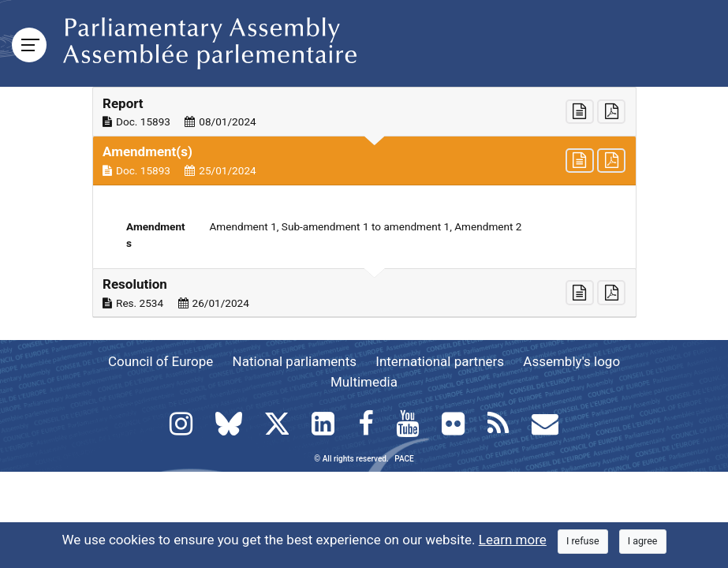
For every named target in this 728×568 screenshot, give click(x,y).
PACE (404, 459)
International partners (440, 361)
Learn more (513, 540)
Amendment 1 (243, 226)
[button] (364, 112)
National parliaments (295, 361)
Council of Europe (161, 361)
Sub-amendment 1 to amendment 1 (366, 226)
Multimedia (364, 382)
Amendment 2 (488, 226)
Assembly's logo (571, 361)
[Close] (583, 542)
